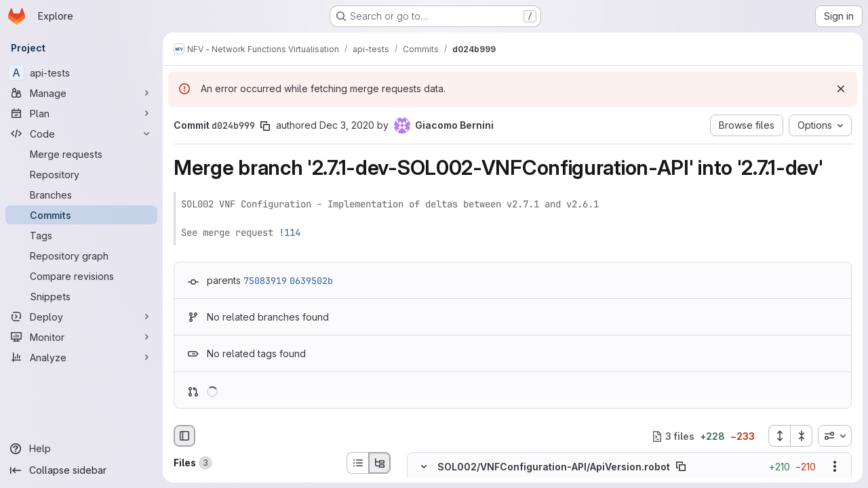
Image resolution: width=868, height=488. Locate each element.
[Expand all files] (779, 436)
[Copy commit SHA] (265, 126)
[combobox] (835, 436)
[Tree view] (380, 463)
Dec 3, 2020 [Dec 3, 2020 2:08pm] (347, 125)
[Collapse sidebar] (81, 470)
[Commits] (81, 215)
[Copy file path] (681, 467)
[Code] (81, 134)
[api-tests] (81, 73)
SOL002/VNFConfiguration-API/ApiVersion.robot (554, 467)
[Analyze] (81, 357)
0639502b (311, 281)
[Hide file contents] (424, 467)
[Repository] (81, 174)
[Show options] (835, 467)
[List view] (357, 463)
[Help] (81, 449)
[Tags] (81, 235)
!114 (290, 232)
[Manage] (81, 93)
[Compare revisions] (81, 276)
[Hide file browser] (184, 436)
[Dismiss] (841, 89)
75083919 (265, 281)
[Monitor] (81, 337)
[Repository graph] (81, 256)
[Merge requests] (81, 154)
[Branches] (81, 195)
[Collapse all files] (802, 436)
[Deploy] (81, 317)
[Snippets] (81, 296)
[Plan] (81, 113)
